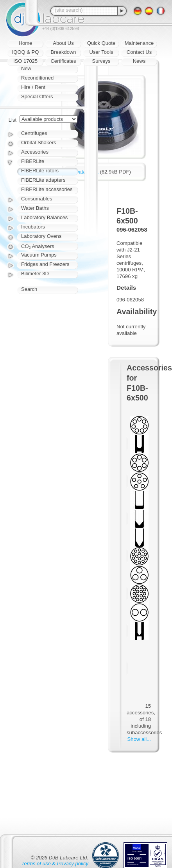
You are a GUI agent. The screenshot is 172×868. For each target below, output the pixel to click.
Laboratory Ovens (41, 236)
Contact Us (139, 52)
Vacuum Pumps (39, 255)
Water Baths (35, 208)
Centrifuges (34, 133)
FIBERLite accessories (47, 189)
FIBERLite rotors (40, 171)
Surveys (101, 61)
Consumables (37, 199)
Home (26, 43)
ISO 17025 (25, 61)
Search (29, 289)
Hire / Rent (33, 87)
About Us (63, 43)
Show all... (139, 739)
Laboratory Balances (44, 217)
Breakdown (63, 52)
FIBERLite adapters (43, 180)
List (13, 120)
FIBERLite (33, 161)
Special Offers (37, 97)
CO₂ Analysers (38, 246)
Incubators (33, 227)
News (139, 61)
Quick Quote (101, 43)
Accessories (35, 152)
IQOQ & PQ (26, 52)
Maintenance (139, 43)
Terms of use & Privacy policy (55, 864)
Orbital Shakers (39, 143)
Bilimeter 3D (35, 274)
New (26, 68)
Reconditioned (37, 78)
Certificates (63, 61)
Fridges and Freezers (45, 264)
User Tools (101, 52)
